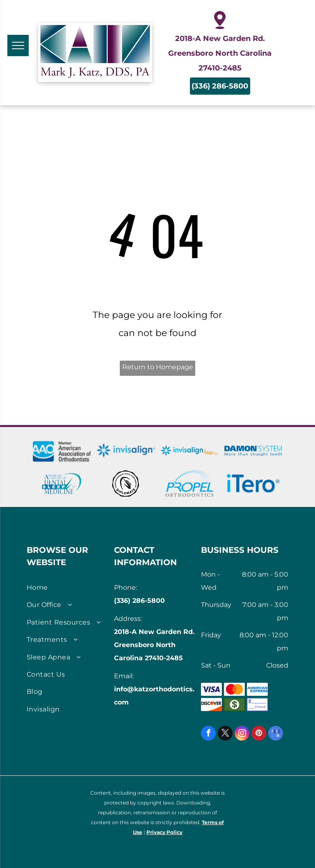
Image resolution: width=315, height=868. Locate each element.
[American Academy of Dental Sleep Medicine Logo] (62, 483)
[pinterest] (259, 734)
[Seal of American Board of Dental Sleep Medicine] (126, 483)
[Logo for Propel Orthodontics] (190, 483)
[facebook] (208, 734)
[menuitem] (67, 588)
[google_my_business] (276, 734)
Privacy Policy (164, 832)
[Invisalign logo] (126, 451)
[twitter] (225, 734)
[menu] (18, 45)
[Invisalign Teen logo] (190, 451)
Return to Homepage (158, 367)
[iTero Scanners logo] (253, 483)
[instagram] (242, 734)
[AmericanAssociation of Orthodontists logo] (62, 451)
